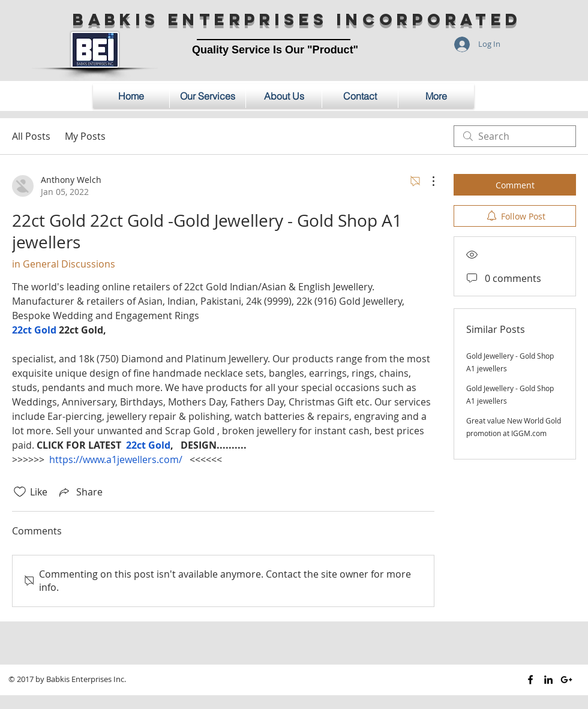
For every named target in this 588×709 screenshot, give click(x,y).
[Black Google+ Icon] (566, 680)
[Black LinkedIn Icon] (548, 680)
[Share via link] (80, 492)
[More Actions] (427, 181)
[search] (515, 136)
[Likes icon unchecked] (20, 492)
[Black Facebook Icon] (530, 680)
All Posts (31, 136)
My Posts (85, 136)
